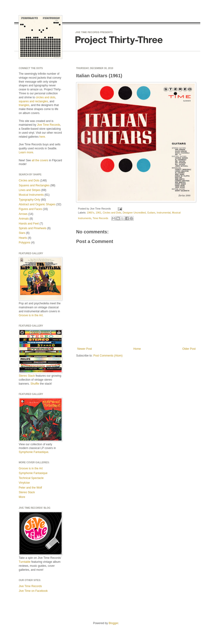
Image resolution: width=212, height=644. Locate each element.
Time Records (100, 218)
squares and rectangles (33, 101)
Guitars (151, 213)
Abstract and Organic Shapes (37, 204)
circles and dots (46, 97)
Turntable (25, 562)
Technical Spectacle (31, 478)
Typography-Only (29, 200)
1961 (98, 213)
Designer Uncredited (134, 213)
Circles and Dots (112, 213)
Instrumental (164, 213)
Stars (22, 233)
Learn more (26, 152)
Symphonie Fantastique (33, 452)
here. (43, 137)
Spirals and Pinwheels (33, 228)
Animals (24, 219)
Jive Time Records (49, 125)
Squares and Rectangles (34, 185)
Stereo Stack (27, 376)
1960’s (91, 213)
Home (137, 349)
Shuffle (35, 384)
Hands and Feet (29, 224)
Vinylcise (24, 483)
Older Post (189, 349)
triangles (24, 105)
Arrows (23, 214)
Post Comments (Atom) (108, 356)
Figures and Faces (30, 209)
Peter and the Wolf (30, 488)
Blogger (113, 623)
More (22, 497)
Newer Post (85, 349)
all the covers (40, 160)
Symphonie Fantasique (33, 473)
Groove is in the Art (31, 315)
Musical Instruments (31, 195)
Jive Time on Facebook (33, 591)
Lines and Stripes (30, 190)
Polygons (24, 243)
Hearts (23, 238)
